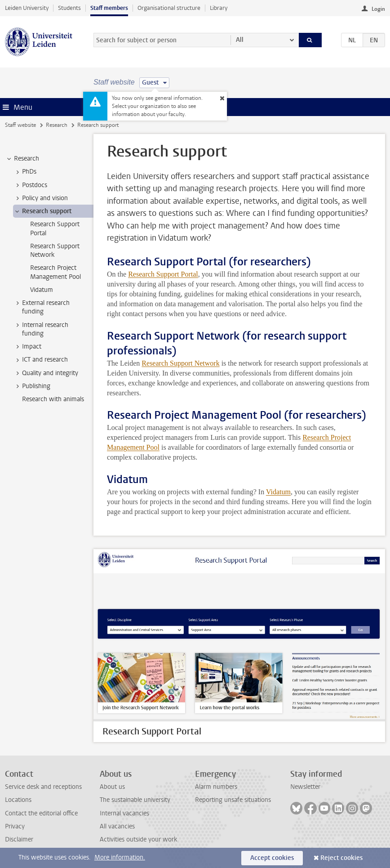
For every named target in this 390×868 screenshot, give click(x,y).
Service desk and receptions (43, 787)
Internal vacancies (124, 813)
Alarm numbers (216, 787)
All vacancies (117, 826)
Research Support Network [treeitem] (55, 251)
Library (219, 8)
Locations (18, 800)
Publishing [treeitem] (32, 386)
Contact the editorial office (41, 813)
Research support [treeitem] (42, 211)
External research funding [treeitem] (42, 307)
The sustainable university (135, 800)
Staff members (109, 8)
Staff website (20, 125)
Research (57, 125)
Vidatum (278, 492)
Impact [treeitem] (27, 347)
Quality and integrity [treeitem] (46, 373)
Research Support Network (180, 363)
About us (112, 787)
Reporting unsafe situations (233, 800)
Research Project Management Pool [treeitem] (55, 272)
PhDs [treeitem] (25, 172)
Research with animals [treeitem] (53, 399)
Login (378, 9)
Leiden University (27, 8)
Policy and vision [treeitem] (41, 198)
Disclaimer (19, 839)
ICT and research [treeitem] (41, 360)
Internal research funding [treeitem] (41, 329)
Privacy (15, 826)
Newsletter (305, 787)
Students (69, 8)
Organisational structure (169, 8)
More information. (120, 857)
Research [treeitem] (22, 159)
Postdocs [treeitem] (30, 185)
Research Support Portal (163, 274)
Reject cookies (341, 858)
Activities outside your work (138, 839)
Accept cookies (272, 858)
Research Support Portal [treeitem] (55, 228)
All (240, 40)
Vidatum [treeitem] (42, 290)
